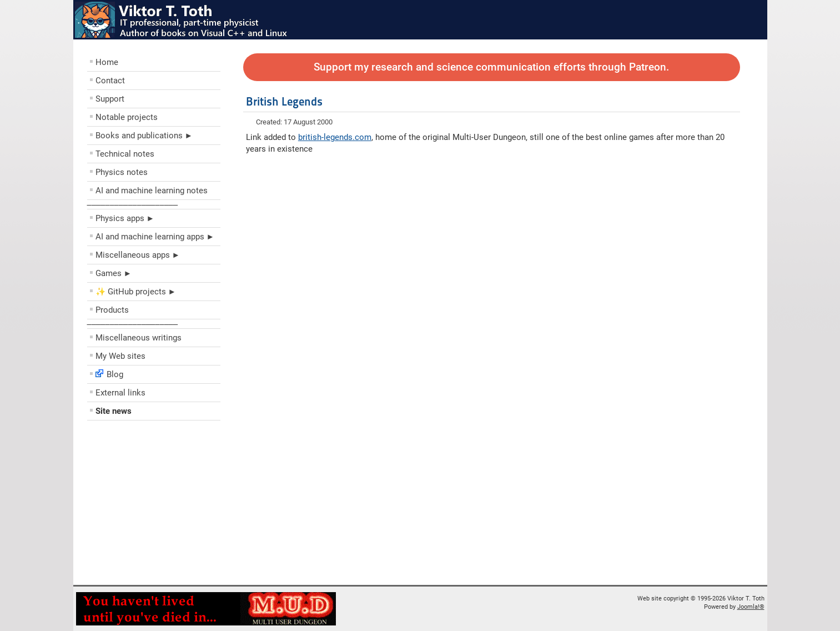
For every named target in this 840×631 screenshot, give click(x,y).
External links (120, 393)
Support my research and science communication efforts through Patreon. (491, 67)
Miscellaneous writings (139, 338)
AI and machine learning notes (152, 191)
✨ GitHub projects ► (136, 292)
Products (112, 310)
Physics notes (122, 172)
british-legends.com (335, 137)
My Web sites (120, 356)
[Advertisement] (154, 505)
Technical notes (125, 154)
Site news (114, 411)
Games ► (114, 273)
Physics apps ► (125, 218)
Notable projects (127, 117)
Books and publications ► (144, 136)
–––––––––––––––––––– (133, 204)
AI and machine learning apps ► (155, 237)
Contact (110, 81)
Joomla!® (751, 607)
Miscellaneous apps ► (138, 255)
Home (107, 62)
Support (110, 99)
